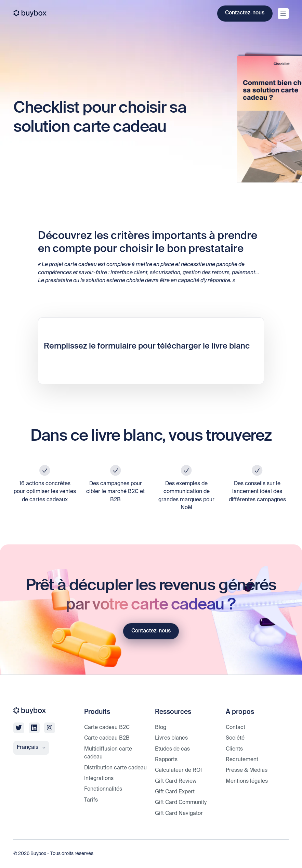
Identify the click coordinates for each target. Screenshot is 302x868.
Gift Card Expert (175, 792)
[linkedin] (34, 728)
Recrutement (242, 760)
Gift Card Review (176, 781)
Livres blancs (171, 738)
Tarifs (91, 800)
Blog (161, 728)
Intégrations (99, 779)
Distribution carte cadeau (115, 768)
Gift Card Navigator (179, 814)
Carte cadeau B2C (107, 728)
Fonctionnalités (103, 789)
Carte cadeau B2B (107, 738)
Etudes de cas (172, 749)
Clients (234, 749)
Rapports (166, 760)
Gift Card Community (181, 803)
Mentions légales (247, 781)
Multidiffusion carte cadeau (108, 753)
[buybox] (30, 13)
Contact (235, 728)
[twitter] (19, 728)
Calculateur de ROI (178, 770)
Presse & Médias (247, 770)
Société (235, 738)
